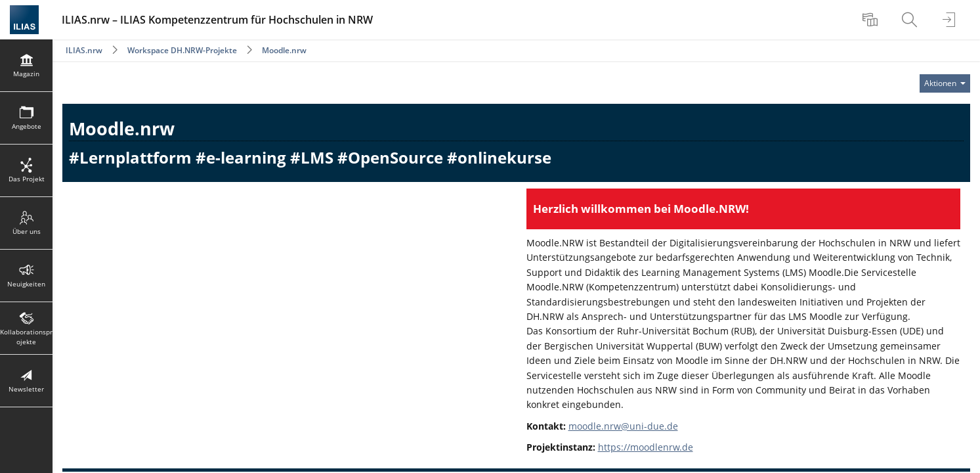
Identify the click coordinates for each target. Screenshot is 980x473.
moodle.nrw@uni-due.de (623, 426)
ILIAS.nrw (84, 50)
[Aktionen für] (945, 83)
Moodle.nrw (284, 50)
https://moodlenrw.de (646, 447)
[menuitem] (872, 20)
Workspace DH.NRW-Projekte (183, 50)
